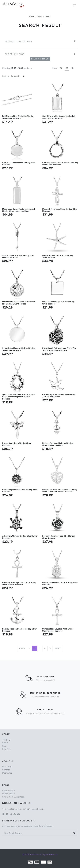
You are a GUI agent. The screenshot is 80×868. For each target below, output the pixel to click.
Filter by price (15, 54)
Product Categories (18, 41)
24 (67, 68)
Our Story (7, 766)
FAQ (4, 746)
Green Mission (9, 793)
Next (58, 648)
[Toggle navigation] (75, 5)
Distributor (7, 773)
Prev (22, 648)
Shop (40, 16)
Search (48, 16)
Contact (6, 770)
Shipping (6, 739)
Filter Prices (40, 59)
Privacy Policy (8, 790)
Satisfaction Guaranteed (13, 797)
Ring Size (6, 749)
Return (5, 742)
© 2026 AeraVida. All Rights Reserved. (40, 854)
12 (61, 68)
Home (32, 16)
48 (72, 68)
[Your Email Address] (37, 833)
